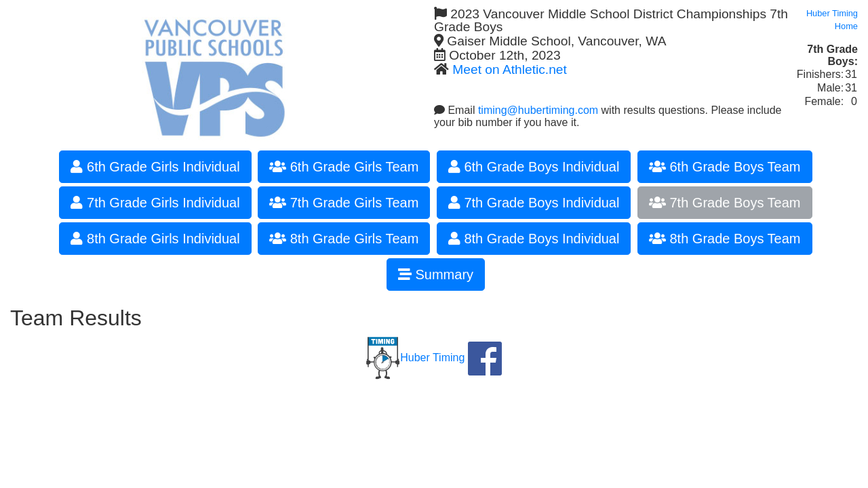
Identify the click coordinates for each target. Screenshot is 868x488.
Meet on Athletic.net (510, 69)
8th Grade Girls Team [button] (344, 239)
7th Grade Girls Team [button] (344, 203)
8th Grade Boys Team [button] (725, 239)
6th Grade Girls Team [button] (344, 167)
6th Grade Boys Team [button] (725, 167)
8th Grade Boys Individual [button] (534, 239)
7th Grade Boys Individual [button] (534, 203)
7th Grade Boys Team (725, 203)
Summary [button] (436, 274)
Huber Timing (415, 358)
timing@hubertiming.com (538, 110)
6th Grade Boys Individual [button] (534, 167)
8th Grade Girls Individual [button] (155, 239)
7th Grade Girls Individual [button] (155, 203)
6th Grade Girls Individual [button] (155, 167)
